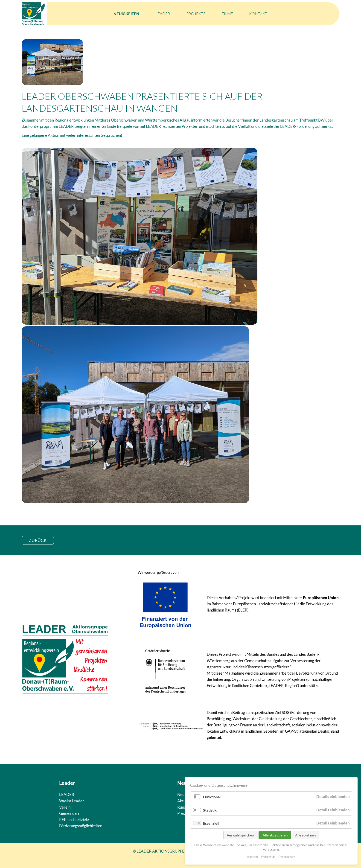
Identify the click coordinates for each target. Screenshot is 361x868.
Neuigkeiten (126, 14)
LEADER (163, 14)
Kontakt (258, 14)
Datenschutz (287, 857)
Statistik (210, 810)
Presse (183, 813)
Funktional (212, 797)
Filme (227, 14)
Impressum (268, 857)
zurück (38, 540)
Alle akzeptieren (275, 835)
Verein (65, 807)
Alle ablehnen (305, 835)
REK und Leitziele (74, 820)
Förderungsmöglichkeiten (81, 826)
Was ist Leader (72, 801)
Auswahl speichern (241, 835)
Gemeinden (69, 813)
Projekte (196, 14)
